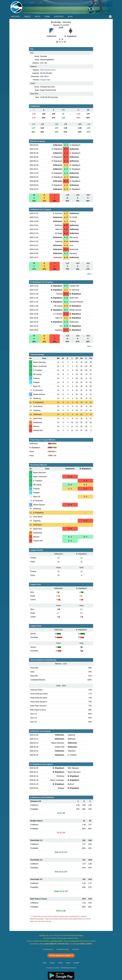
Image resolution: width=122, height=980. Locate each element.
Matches (16, 17)
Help (45, 963)
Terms (60, 963)
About (68, 963)
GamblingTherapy (63, 949)
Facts (38, 17)
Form (47, 17)
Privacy (52, 963)
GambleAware (48, 949)
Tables (27, 17)
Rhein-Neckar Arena (48, 70)
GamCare (76, 949)
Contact (76, 963)
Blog (70, 17)
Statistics (59, 17)
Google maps (45, 80)
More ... (90, 274)
